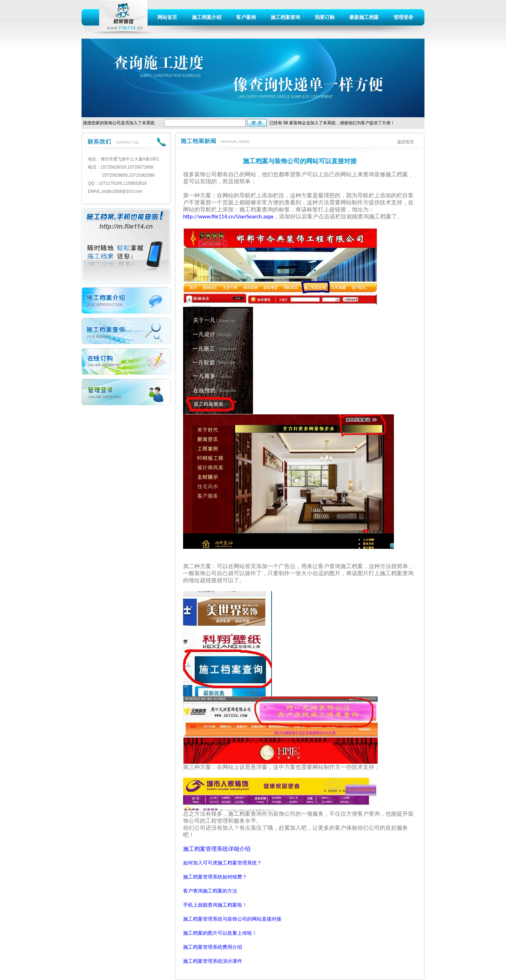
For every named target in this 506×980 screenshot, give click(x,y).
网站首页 (167, 17)
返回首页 (406, 142)
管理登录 (403, 17)
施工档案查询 (285, 17)
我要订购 (325, 17)
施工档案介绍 (207, 17)
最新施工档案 (364, 17)
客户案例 (246, 17)
